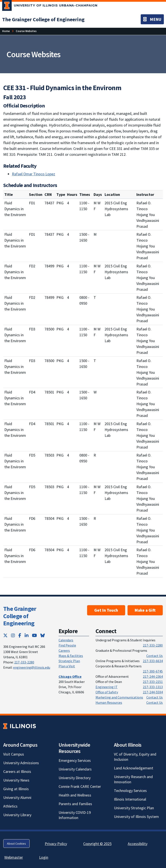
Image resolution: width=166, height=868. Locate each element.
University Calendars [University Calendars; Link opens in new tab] (75, 769)
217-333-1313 (153, 687)
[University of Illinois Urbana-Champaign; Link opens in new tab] (50, 6)
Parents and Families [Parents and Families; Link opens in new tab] (75, 804)
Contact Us (155, 656)
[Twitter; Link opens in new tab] (5, 635)
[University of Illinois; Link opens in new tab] (20, 726)
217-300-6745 (153, 671)
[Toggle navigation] (152, 19)
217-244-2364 (153, 676)
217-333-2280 (24, 662)
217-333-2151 (153, 682)
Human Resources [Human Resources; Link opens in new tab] (109, 702)
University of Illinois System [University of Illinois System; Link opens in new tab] (136, 817)
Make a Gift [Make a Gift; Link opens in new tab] (145, 610)
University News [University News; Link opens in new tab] (16, 780)
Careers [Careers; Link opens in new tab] (64, 650)
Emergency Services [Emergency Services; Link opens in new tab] (75, 760)
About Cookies (16, 844)
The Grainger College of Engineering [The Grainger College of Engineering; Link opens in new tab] (20, 616)
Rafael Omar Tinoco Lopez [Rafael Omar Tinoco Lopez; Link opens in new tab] (34, 174)
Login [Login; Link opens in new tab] (44, 857)
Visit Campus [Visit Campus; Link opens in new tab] (14, 754)
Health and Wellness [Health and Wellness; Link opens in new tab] (75, 795)
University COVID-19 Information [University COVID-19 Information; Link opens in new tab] (75, 815)
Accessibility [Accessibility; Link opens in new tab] (138, 844)
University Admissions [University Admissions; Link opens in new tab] (21, 763)
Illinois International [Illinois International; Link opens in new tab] (130, 799)
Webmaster (14, 857)
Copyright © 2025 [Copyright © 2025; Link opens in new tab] (97, 844)
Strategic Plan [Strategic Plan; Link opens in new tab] (69, 661)
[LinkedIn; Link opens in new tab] (27, 635)
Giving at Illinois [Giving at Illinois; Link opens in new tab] (16, 789)
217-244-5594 (153, 692)
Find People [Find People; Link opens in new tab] (67, 645)
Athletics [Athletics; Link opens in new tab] (10, 806)
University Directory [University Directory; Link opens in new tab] (75, 778)
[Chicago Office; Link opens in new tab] (70, 676)
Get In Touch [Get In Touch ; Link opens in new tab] (106, 610)
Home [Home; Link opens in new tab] (6, 31)
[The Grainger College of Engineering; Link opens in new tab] (43, 19)
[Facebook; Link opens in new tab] (20, 635)
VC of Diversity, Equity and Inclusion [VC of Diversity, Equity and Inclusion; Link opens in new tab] (135, 757)
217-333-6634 (153, 661)
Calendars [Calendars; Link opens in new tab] (66, 640)
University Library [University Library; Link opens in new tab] (17, 815)
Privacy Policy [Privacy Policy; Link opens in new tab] (56, 844)
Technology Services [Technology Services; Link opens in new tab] (130, 791)
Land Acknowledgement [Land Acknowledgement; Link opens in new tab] (134, 768)
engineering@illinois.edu (32, 667)
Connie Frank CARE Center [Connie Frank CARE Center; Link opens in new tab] (80, 786)
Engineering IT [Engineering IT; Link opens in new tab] (107, 687)
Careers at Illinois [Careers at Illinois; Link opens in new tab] (17, 771)
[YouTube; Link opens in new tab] (34, 635)
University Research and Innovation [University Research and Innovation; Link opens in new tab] (133, 779)
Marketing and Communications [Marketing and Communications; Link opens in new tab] (119, 697)
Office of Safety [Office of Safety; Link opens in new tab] (107, 692)
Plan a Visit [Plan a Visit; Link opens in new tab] (67, 666)
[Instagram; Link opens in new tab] (13, 635)
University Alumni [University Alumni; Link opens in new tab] (17, 797)
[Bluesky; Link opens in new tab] (43, 635)
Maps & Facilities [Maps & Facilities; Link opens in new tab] (71, 656)
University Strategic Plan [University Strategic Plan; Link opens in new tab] (134, 808)
